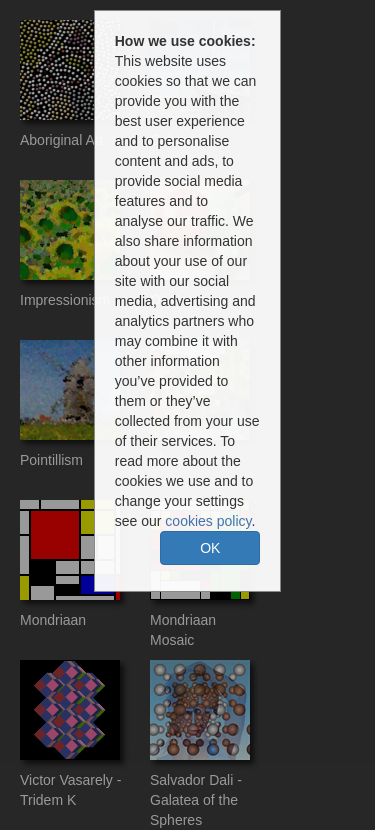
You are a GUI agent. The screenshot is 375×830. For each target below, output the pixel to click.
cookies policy (208, 521)
